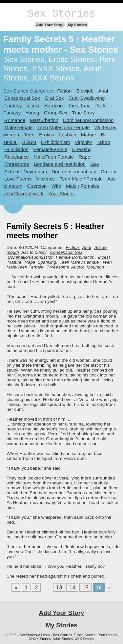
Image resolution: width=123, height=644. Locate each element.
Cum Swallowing (87, 98)
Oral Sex (54, 98)
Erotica (47, 135)
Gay (95, 164)
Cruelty (108, 172)
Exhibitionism (55, 142)
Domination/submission (88, 120)
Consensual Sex (22, 98)
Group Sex (56, 113)
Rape (84, 157)
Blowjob (85, 91)
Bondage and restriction (60, 164)
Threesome (17, 164)
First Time (80, 105)
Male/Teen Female (54, 157)
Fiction (64, 91)
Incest (33, 105)
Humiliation (16, 149)
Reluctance (17, 157)
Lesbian (68, 135)
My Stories (77, 25)
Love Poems (18, 179)
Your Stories (61, 193)
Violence (45, 179)
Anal (103, 91)
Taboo (103, 142)
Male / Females (83, 186)
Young (32, 113)
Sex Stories (61, 14)
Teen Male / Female (81, 179)
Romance (15, 120)
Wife (56, 186)
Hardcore (54, 105)
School (12, 172)
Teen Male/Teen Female (64, 127)
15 (85, 587)
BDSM (29, 142)
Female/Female (50, 149)
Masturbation (44, 120)
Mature (89, 135)
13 (59, 587)
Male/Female (18, 127)
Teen (29, 135)
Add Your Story (50, 25)
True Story (83, 113)
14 (72, 587)
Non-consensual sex (74, 172)
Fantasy (13, 105)
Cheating (82, 149)
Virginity (83, 142)
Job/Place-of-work (24, 193)
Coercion (37, 186)
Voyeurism (35, 172)
